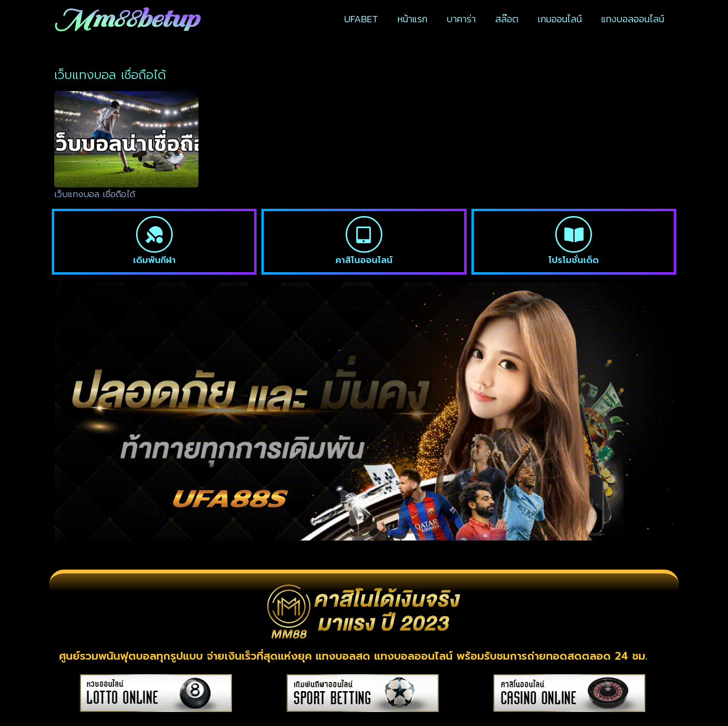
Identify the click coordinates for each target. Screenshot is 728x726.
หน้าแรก (412, 19)
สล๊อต (507, 19)
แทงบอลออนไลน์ (633, 19)
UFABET (361, 19)
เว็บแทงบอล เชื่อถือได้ (95, 194)
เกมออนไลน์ (560, 19)
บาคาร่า (461, 19)
